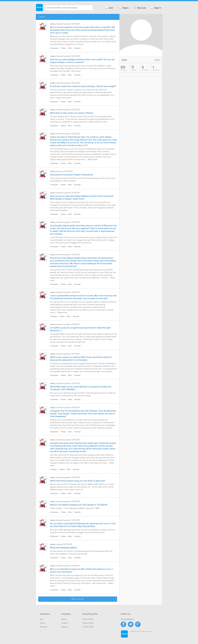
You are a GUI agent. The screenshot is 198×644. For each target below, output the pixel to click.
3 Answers (54, 75)
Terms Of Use (88, 619)
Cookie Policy (88, 627)
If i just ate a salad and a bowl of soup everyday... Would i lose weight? (83, 86)
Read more (93, 159)
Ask (109, 8)
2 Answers (54, 48)
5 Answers (54, 126)
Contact (64, 623)
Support (65, 627)
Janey (52, 24)
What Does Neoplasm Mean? (64, 548)
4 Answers (54, 512)
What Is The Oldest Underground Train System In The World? (79, 505)
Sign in (156, 8)
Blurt (70, 48)
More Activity (78, 599)
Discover (140, 8)
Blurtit (39, 7)
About (64, 619)
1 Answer (54, 316)
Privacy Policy (88, 623)
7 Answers (54, 493)
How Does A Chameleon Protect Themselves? (72, 175)
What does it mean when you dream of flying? (72, 113)
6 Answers (54, 102)
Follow (63, 48)
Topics (123, 8)
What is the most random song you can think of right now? (78, 481)
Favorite (77, 48)
